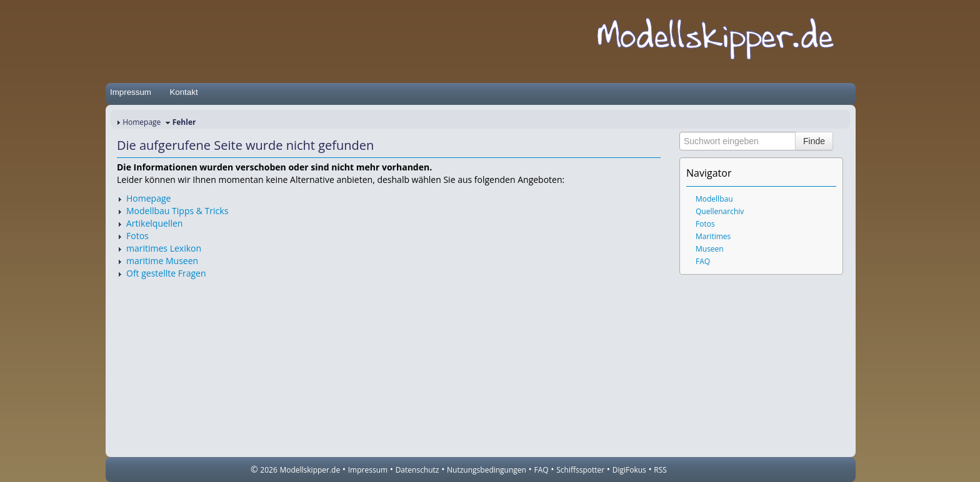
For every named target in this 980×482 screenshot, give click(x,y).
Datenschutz (417, 470)
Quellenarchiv (720, 211)
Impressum (131, 92)
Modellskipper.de (310, 470)
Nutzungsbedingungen (487, 470)
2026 (268, 470)
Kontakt (183, 92)
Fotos (137, 236)
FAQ (703, 261)
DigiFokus (629, 470)
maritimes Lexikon (164, 248)
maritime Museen (162, 261)
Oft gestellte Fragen (166, 273)
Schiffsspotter (580, 470)
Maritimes (713, 236)
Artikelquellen (154, 223)
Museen (710, 249)
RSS (660, 470)
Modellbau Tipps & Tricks (177, 211)
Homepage (142, 122)
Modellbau (714, 199)
